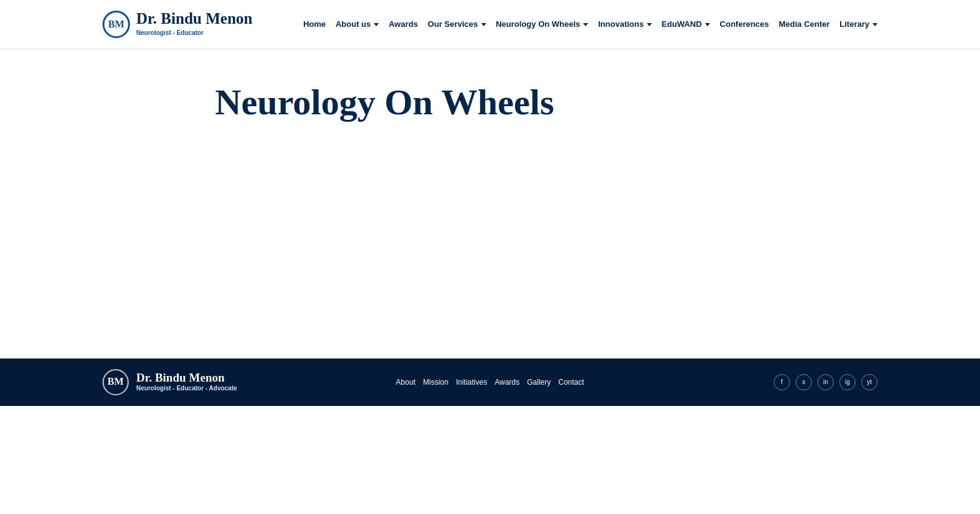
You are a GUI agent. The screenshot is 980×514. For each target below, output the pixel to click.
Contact (571, 382)
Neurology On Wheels (538, 24)
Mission (436, 382)
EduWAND (682, 24)
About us (353, 24)
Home (314, 24)
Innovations (621, 24)
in (826, 382)
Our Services (452, 24)
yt (869, 382)
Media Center (804, 24)
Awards (403, 24)
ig (847, 382)
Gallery (539, 382)
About (405, 382)
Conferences (745, 24)
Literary (854, 24)
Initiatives (471, 382)
